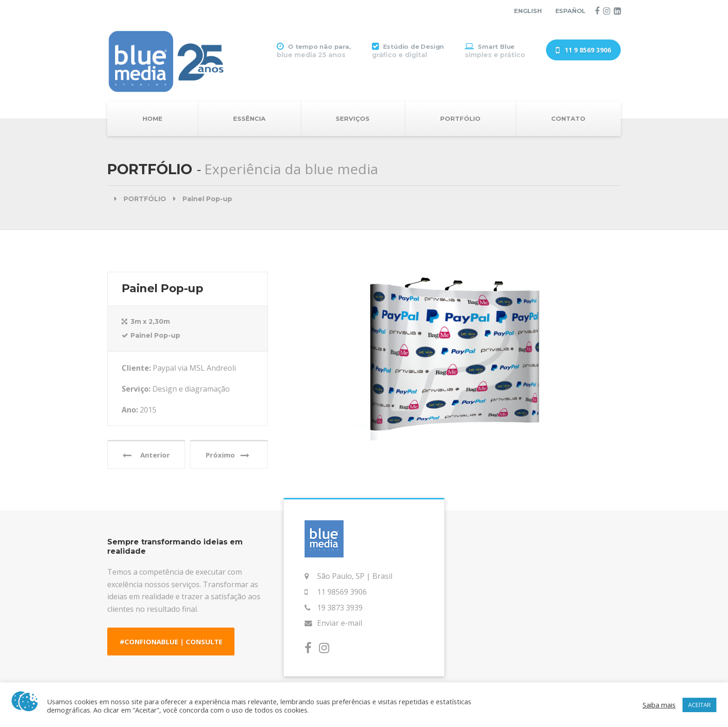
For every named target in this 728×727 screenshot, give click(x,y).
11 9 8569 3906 (583, 50)
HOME (153, 118)
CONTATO (568, 118)
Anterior (146, 455)
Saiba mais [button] (659, 705)
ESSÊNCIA (249, 118)
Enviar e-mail (340, 623)
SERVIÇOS (353, 118)
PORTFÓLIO (460, 118)
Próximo (227, 455)
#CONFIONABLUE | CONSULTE (171, 642)
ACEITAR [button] (699, 705)
